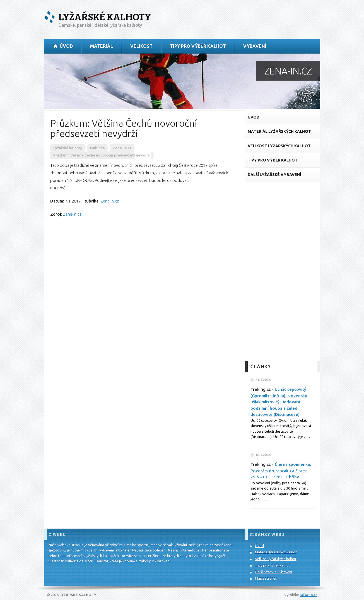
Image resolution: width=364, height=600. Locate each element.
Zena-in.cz (110, 201)
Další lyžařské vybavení (273, 572)
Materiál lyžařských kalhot (276, 552)
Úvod (259, 546)
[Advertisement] (283, 271)
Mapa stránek (266, 578)
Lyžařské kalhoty (105, 17)
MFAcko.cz (309, 595)
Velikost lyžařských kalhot (276, 559)
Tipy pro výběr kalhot (273, 565)
